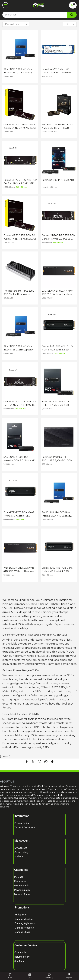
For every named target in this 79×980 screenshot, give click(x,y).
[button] (5, 5)
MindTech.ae (17, 747)
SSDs (14, 648)
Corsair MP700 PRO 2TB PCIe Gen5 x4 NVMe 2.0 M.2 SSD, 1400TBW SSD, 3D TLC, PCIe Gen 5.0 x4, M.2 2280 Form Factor (20, 403)
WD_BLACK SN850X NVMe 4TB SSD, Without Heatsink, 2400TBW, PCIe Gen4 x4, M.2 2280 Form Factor (20, 570)
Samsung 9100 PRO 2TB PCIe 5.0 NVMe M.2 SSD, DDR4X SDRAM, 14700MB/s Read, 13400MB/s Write (58, 403)
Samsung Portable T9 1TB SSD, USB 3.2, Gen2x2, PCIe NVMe (57, 459)
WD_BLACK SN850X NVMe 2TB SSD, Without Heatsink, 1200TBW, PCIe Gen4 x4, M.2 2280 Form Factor (58, 293)
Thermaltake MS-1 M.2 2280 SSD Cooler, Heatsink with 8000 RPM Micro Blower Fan (20, 293)
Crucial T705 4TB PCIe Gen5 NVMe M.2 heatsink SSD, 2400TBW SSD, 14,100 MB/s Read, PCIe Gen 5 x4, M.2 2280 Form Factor (57, 570)
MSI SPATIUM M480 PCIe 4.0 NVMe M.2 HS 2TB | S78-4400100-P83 (58, 126)
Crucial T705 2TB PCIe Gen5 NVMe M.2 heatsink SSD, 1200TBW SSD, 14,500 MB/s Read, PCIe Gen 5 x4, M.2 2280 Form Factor (57, 348)
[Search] (72, 15)
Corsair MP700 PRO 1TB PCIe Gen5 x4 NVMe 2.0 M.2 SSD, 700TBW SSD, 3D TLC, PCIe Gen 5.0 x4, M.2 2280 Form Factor (58, 237)
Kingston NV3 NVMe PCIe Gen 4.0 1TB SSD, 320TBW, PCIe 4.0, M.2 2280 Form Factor (57, 71)
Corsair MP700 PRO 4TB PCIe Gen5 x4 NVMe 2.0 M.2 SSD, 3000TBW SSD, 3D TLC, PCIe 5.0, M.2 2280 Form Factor (20, 182)
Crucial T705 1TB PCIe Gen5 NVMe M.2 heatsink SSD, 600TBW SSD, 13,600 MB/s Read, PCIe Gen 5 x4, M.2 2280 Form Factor (19, 514)
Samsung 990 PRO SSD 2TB (58, 180)
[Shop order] (16, 24)
